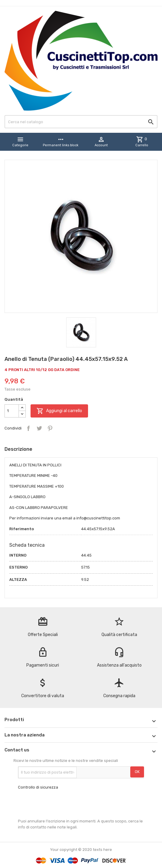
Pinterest (50, 428)
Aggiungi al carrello (59, 411)
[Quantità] (12, 411)
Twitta (39, 428)
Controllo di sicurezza (38, 787)
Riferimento (22, 529)
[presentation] (63, 804)
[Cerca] (81, 122)
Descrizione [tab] (18, 449)
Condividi (28, 428)
